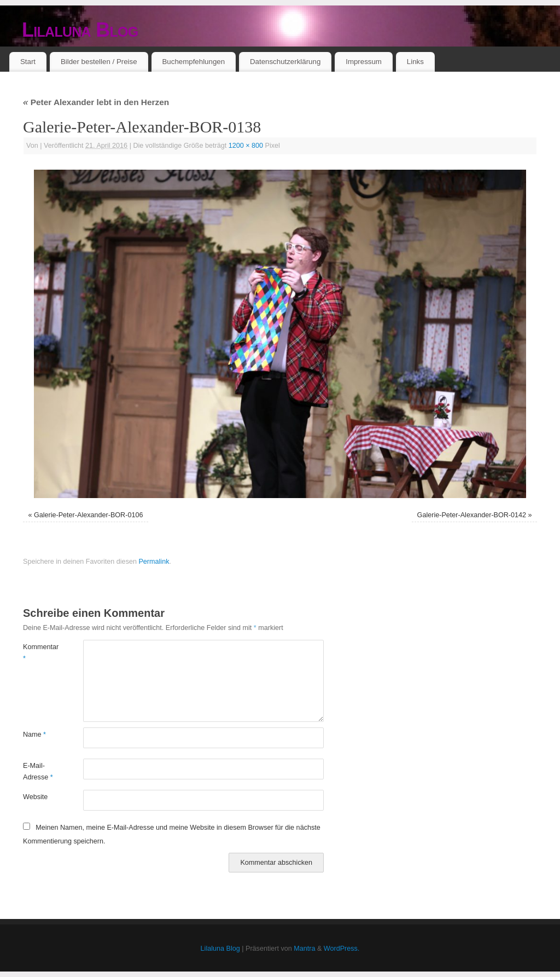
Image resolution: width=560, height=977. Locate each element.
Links (415, 62)
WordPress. (342, 949)
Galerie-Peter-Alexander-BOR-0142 (472, 515)
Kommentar (38, 653)
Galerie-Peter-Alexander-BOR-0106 (89, 515)
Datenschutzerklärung (285, 62)
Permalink (154, 562)
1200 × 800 (246, 146)
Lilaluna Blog (80, 30)
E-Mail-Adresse (38, 771)
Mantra (304, 949)
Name (34, 735)
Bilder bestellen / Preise (99, 62)
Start (28, 62)
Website (35, 797)
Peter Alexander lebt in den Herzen (96, 102)
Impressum (364, 62)
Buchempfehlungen (193, 62)
